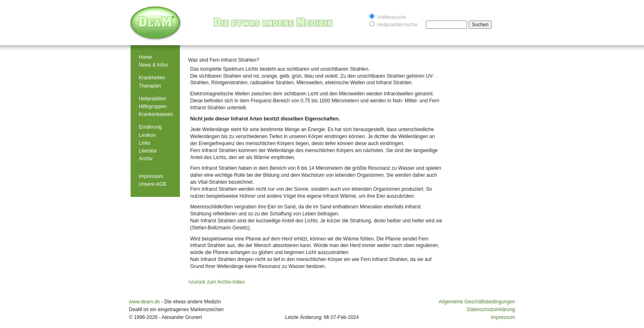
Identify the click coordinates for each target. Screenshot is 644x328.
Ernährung (150, 127)
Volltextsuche (388, 17)
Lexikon (147, 135)
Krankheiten (152, 78)
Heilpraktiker (153, 99)
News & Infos (153, 65)
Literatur (148, 151)
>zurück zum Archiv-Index (216, 282)
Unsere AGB (153, 184)
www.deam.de (144, 302)
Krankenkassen (156, 114)
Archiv (146, 159)
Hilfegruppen (153, 106)
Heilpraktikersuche (393, 24)
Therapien (150, 86)
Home (145, 57)
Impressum (151, 176)
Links (145, 143)
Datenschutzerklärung (491, 310)
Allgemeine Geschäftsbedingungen (477, 302)
